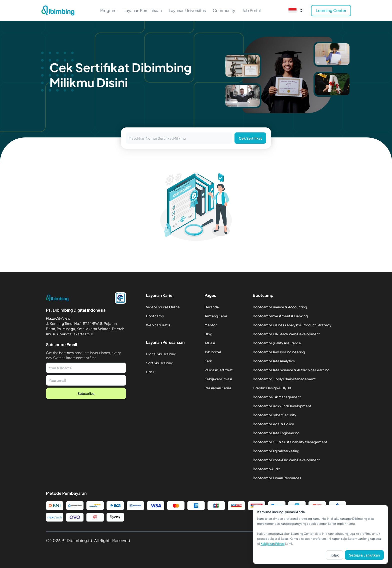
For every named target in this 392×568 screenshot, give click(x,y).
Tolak (334, 555)
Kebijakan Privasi (272, 544)
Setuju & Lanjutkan (364, 555)
